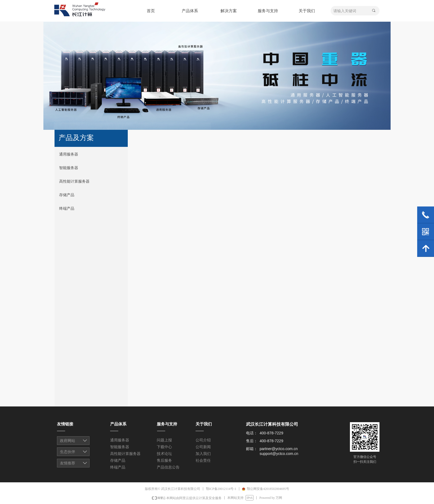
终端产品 (67, 209)
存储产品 (67, 195)
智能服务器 (69, 168)
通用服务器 (69, 154)
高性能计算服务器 (74, 181)
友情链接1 (74, 441)
